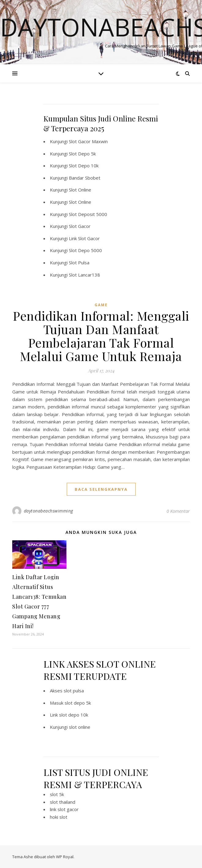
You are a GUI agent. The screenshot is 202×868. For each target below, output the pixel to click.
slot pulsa (74, 691)
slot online (80, 727)
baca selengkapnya (101, 489)
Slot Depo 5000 (85, 250)
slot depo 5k (78, 703)
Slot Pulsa (79, 263)
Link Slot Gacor (84, 238)
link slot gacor (64, 809)
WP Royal (65, 857)
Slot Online (80, 190)
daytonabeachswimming (49, 511)
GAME (101, 305)
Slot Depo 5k (82, 154)
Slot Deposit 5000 (88, 214)
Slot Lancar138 (84, 275)
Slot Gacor (80, 226)
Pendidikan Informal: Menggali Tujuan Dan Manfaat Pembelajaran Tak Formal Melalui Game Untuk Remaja (101, 336)
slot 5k (57, 794)
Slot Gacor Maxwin (88, 141)
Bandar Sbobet (85, 178)
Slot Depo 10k (84, 166)
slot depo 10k (74, 715)
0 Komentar (178, 511)
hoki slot (59, 817)
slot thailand (63, 802)
